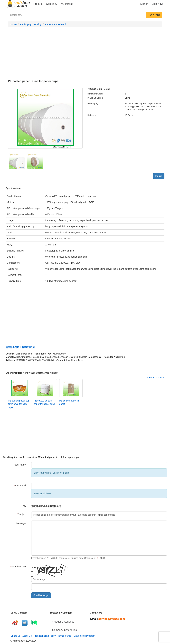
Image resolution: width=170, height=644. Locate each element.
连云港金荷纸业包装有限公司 (20, 347)
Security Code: (18, 567)
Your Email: (20, 485)
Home (14, 24)
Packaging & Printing (31, 24)
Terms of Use (64, 636)
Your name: (20, 465)
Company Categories (65, 630)
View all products (156, 377)
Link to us (15, 636)
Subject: (22, 514)
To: (24, 506)
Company (52, 4)
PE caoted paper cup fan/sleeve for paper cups (19, 404)
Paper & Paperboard (56, 24)
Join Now (157, 4)
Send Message (41, 595)
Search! (154, 15)
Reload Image (39, 579)
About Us (27, 636)
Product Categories (63, 622)
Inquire (159, 176)
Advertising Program (84, 636)
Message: (21, 523)
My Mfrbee (67, 4)
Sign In (144, 4)
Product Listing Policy (45, 636)
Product (38, 4)
